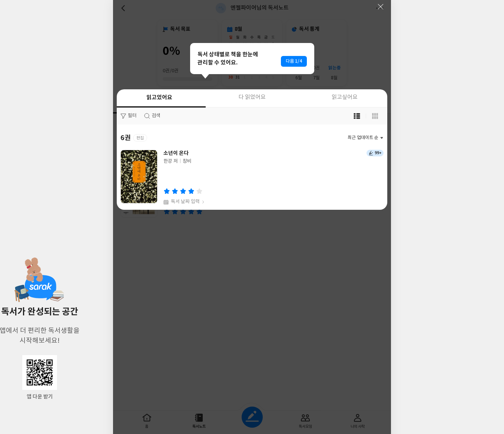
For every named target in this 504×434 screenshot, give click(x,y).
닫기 (381, 7)
